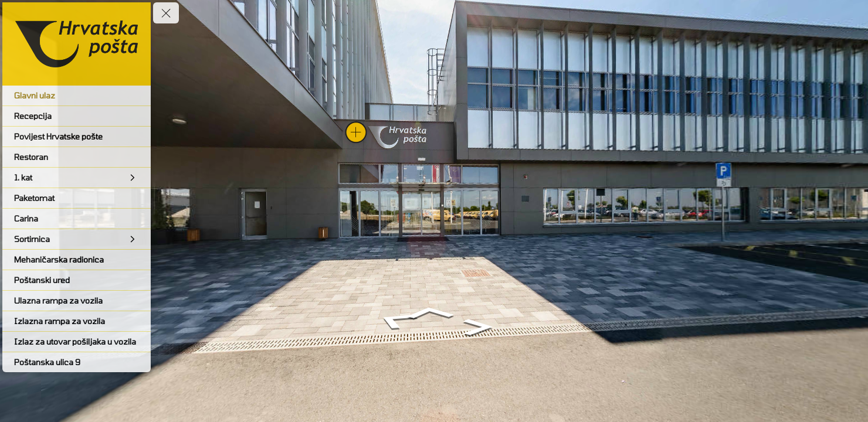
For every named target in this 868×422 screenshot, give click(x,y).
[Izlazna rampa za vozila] (77, 321)
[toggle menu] (166, 13)
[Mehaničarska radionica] (77, 260)
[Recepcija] (77, 116)
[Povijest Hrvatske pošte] (77, 137)
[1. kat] (77, 178)
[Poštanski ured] (77, 280)
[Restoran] (77, 157)
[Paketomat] (77, 198)
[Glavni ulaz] (77, 96)
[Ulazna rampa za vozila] (77, 301)
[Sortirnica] (77, 239)
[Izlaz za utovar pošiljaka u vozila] (77, 342)
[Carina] (77, 219)
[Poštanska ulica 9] (77, 362)
